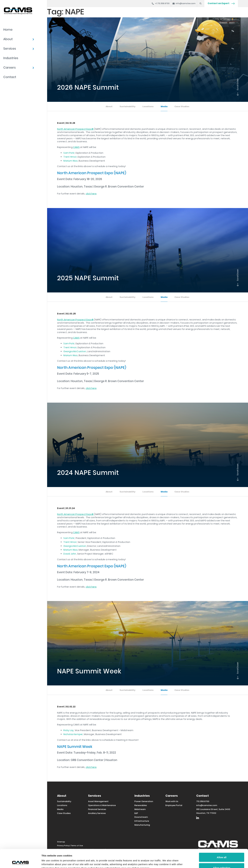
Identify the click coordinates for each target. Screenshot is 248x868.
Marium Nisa (70, 161)
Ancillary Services (97, 813)
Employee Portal (174, 805)
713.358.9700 (203, 801)
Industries (11, 58)
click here (91, 194)
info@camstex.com (207, 805)
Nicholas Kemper (73, 734)
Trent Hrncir (70, 157)
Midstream (140, 809)
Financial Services (97, 809)
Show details (166, 860)
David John (70, 554)
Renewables (141, 805)
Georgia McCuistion (75, 351)
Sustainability (127, 106)
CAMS (76, 147)
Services (10, 49)
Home (8, 30)
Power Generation (144, 801)
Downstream (141, 817)
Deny (222, 860)
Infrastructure (142, 821)
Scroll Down (237, 95)
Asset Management (98, 801)
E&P (136, 813)
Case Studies (182, 106)
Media (164, 106)
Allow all (222, 839)
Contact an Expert (221, 3)
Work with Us (172, 801)
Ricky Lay (68, 730)
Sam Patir (69, 153)
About (8, 39)
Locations (148, 106)
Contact (10, 77)
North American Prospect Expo (75, 129)
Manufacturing (142, 825)
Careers (9, 68)
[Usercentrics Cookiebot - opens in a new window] (20, 862)
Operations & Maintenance (102, 805)
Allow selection (222, 849)
